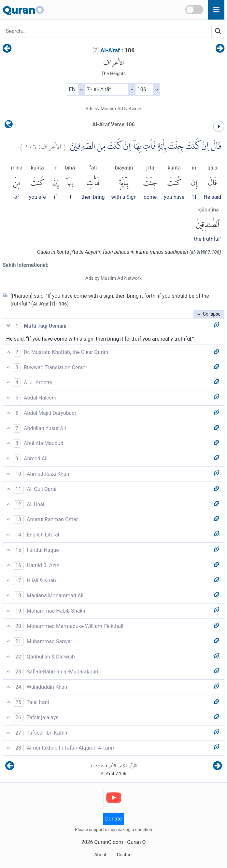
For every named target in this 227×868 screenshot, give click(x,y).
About (100, 855)
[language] (9, 126)
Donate (113, 819)
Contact (125, 855)
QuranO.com (108, 842)
